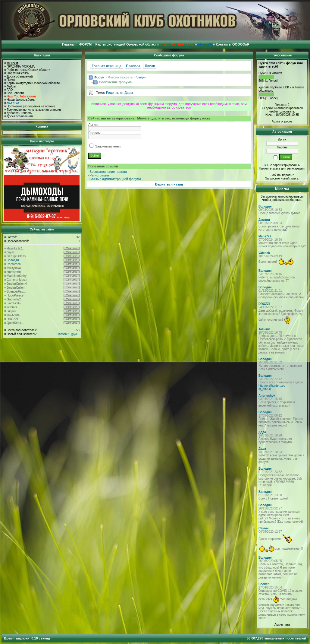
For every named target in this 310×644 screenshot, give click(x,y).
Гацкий (11, 311)
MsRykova (14, 268)
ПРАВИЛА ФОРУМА (21, 67)
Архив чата (282, 625)
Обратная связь (18, 73)
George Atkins (16, 256)
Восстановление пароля (108, 172)
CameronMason (17, 280)
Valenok (264, 253)
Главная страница (107, 66)
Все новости (15, 93)
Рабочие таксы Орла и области (28, 70)
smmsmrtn (14, 272)
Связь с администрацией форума (115, 179)
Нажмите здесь (269, 168)
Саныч (263, 528)
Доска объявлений (20, 76)
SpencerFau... (16, 292)
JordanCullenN (17, 284)
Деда (262, 432)
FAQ (10, 90)
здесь (294, 178)
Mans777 (265, 236)
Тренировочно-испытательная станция (34, 110)
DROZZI (12, 319)
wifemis (12, 307)
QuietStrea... (15, 323)
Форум (99, 77)
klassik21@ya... (69, 334)
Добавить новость (19, 113)
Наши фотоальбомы (21, 100)
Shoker (264, 584)
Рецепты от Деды (119, 93)
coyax (11, 252)
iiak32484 (13, 315)
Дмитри (264, 220)
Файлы (11, 86)
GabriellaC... (15, 299)
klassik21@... (16, 248)
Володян (13, 260)
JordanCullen (16, 288)
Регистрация (99, 175)
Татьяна (265, 329)
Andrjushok (267, 396)
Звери (141, 77)
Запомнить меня (105, 146)
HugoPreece (15, 295)
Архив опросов (282, 121)
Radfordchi (14, 264)
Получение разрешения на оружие (31, 106)
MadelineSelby (17, 276)
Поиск (11, 80)
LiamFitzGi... (15, 303)
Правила (133, 66)
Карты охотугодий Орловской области (33, 83)
